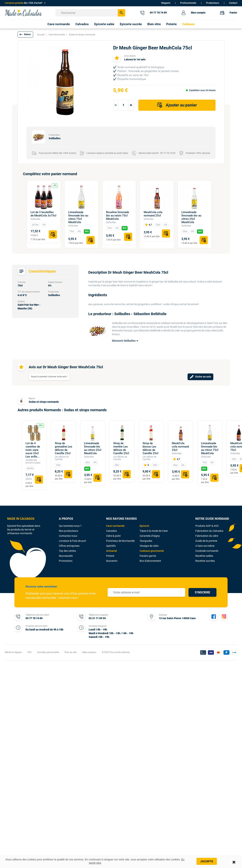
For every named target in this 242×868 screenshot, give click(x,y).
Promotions (66, 561)
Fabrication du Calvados (209, 531)
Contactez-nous (68, 536)
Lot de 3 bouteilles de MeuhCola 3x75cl (43, 214)
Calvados (111, 531)
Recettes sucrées (205, 561)
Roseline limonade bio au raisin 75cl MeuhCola (118, 216)
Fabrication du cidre (207, 536)
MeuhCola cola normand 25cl (153, 214)
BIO (87, 231)
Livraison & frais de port (72, 541)
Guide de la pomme (206, 541)
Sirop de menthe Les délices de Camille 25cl (121, 448)
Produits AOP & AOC (207, 526)
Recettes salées (204, 556)
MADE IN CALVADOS (21, 519)
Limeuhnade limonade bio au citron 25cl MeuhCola (191, 217)
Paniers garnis (148, 556)
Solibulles (35, 219)
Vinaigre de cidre (149, 546)
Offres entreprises (69, 546)
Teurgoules (146, 541)
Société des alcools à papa (33, 461)
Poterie (110, 556)
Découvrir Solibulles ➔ (125, 341)
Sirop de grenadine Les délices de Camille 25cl (64, 448)
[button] (25, 35)
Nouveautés (66, 556)
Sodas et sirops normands (44, 402)
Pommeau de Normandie (120, 541)
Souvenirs (112, 561)
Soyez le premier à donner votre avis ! (49, 377)
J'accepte (207, 861)
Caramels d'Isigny (150, 536)
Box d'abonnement (150, 561)
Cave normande (115, 526)
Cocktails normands (207, 551)
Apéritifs (111, 546)
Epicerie (144, 526)
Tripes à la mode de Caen (154, 531)
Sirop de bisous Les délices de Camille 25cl (150, 448)
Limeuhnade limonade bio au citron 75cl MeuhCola (78, 217)
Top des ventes (67, 551)
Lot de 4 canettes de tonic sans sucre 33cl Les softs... (33, 450)
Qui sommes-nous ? (70, 526)
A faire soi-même (205, 546)
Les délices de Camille (62, 458)
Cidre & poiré (113, 536)
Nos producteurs (69, 531)
